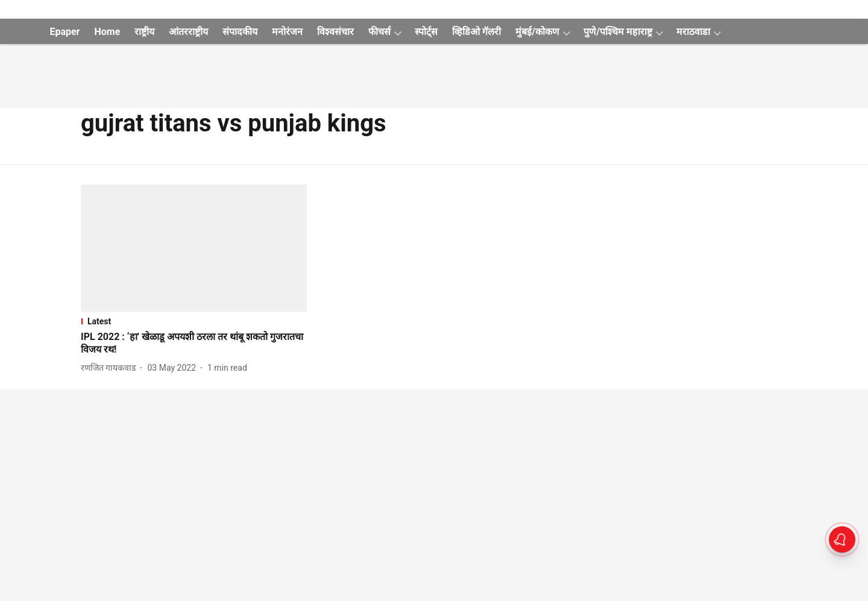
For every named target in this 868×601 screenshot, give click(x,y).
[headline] (194, 344)
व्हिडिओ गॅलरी (476, 32)
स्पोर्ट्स (426, 32)
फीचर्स (379, 32)
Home (107, 32)
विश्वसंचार (335, 32)
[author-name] (111, 368)
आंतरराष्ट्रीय (188, 32)
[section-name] (194, 321)
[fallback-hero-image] (194, 248)
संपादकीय (240, 32)
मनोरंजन (287, 32)
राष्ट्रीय (144, 32)
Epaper (64, 32)
